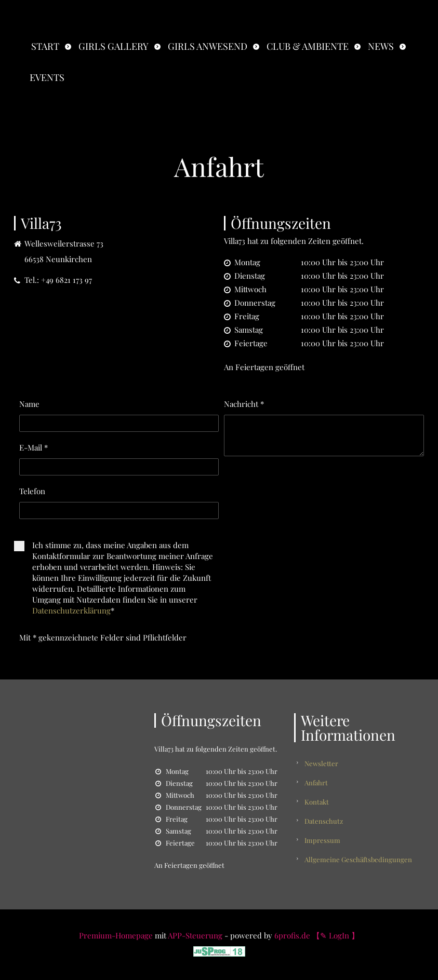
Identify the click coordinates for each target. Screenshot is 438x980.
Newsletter (321, 763)
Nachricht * (244, 404)
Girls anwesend (208, 46)
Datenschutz (324, 821)
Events (47, 77)
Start (45, 46)
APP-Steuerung (195, 935)
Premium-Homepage (116, 935)
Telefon (32, 491)
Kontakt (317, 802)
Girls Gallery (114, 46)
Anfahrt (316, 782)
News (381, 46)
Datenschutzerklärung (71, 610)
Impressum (322, 840)
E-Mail (34, 447)
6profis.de (292, 935)
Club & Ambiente (308, 46)
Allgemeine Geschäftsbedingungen (358, 859)
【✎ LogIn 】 (336, 935)
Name (29, 404)
